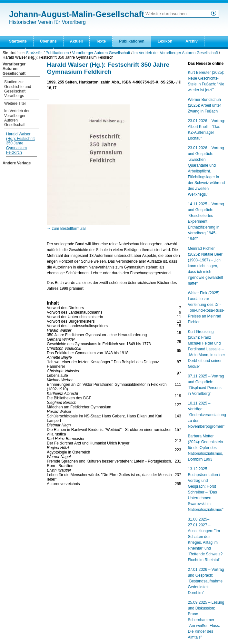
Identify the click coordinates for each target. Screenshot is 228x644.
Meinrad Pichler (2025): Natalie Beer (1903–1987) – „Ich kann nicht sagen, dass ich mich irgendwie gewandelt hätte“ (205, 266)
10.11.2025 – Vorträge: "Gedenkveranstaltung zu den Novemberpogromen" (207, 415)
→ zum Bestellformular (66, 229)
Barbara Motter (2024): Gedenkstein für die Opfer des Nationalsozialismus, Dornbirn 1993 (205, 448)
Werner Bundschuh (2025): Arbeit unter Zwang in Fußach (204, 105)
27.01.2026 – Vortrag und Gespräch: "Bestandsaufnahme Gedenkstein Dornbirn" (206, 581)
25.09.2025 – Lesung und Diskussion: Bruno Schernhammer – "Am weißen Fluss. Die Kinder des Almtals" (206, 620)
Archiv (191, 41)
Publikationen (132, 41)
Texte (101, 41)
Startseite (18, 41)
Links (14, 53)
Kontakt (40, 53)
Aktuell (76, 41)
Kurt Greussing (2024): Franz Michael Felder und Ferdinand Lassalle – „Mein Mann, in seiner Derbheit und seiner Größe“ (206, 349)
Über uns (48, 41)
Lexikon (165, 41)
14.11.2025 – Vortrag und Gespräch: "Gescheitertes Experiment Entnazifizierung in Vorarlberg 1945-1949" (206, 221)
